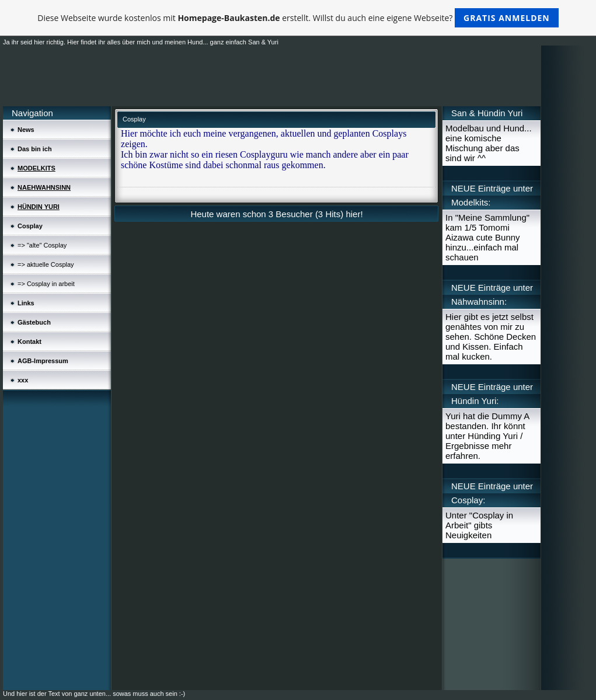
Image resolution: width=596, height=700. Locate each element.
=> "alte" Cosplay (42, 245)
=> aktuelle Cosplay (46, 264)
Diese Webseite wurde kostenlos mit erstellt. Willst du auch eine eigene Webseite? (298, 18)
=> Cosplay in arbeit (46, 284)
